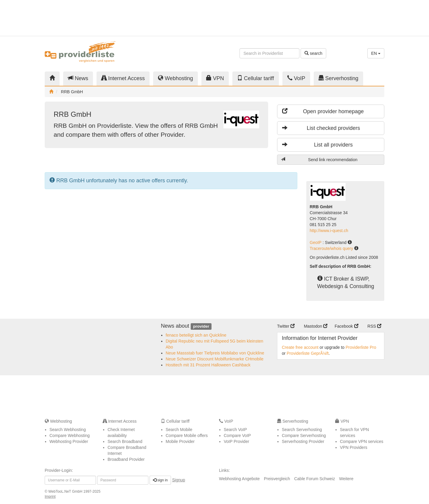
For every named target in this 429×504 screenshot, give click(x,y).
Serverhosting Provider (303, 441)
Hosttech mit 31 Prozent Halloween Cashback (208, 365)
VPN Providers (354, 447)
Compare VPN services (362, 441)
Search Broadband (125, 441)
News (78, 78)
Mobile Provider (180, 441)
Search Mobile (179, 430)
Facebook (346, 326)
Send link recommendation (319, 160)
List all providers (317, 145)
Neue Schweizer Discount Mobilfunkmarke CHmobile (214, 359)
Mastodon (316, 326)
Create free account (300, 347)
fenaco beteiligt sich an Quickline (196, 335)
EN (376, 53)
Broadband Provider (126, 459)
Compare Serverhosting (304, 435)
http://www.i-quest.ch (329, 231)
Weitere (346, 479)
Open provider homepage (323, 111)
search (313, 53)
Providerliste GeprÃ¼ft (308, 353)
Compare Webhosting (70, 435)
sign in (160, 480)
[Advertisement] (331, 18)
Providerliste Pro (361, 347)
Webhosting (175, 78)
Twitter (286, 326)
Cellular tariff (256, 78)
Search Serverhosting (302, 430)
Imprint (50, 497)
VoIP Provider (236, 441)
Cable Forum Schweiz (314, 479)
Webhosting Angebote (239, 479)
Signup (179, 480)
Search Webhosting (68, 430)
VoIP (296, 78)
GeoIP (316, 242)
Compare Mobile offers (187, 435)
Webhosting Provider (69, 441)
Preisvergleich (277, 479)
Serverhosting (338, 78)
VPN (215, 78)
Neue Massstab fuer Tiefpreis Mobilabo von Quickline (215, 353)
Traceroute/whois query (332, 248)
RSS (374, 326)
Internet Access (123, 78)
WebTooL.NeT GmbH (66, 491)
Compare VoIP (237, 435)
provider (201, 326)
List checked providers (321, 128)
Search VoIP (235, 430)
